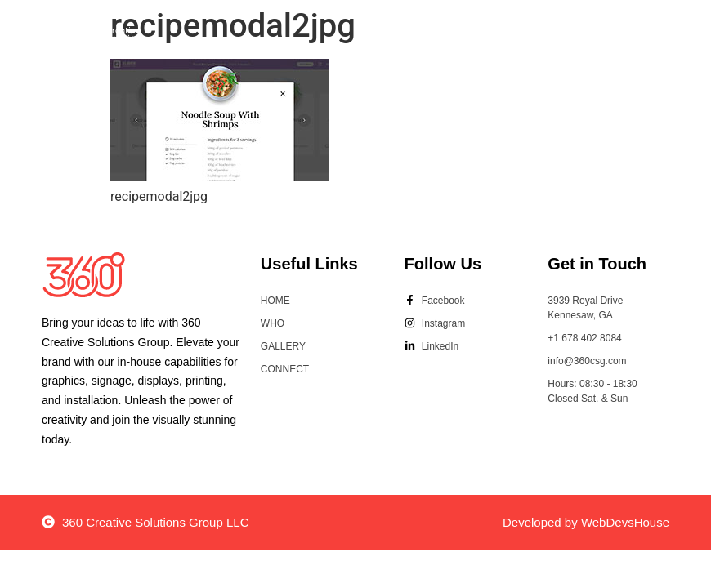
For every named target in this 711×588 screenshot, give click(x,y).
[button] (622, 38)
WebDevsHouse (625, 522)
